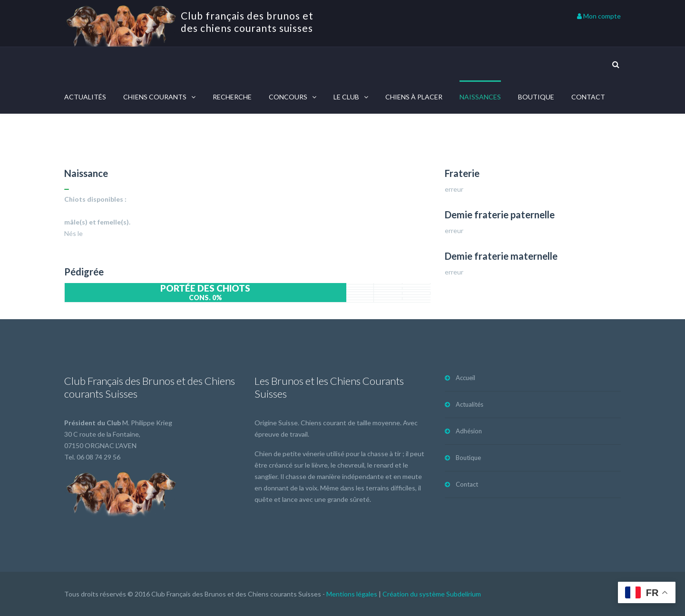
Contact (588, 97)
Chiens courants (155, 97)
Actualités (85, 97)
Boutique (536, 97)
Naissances (480, 97)
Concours (288, 97)
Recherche (232, 97)
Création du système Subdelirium (432, 594)
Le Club (346, 97)
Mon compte (599, 16)
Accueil (465, 378)
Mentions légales (352, 594)
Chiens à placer (414, 97)
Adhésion (469, 431)
